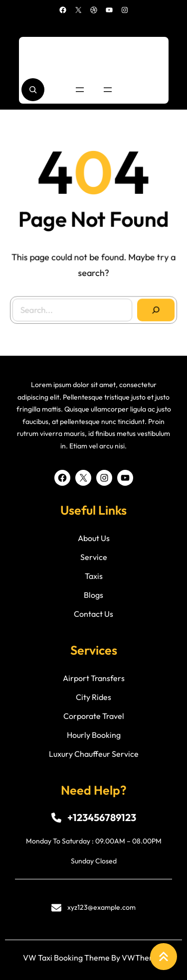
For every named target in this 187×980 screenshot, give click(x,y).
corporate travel (94, 716)
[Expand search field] (33, 90)
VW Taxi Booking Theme (66, 958)
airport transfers (94, 678)
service (94, 557)
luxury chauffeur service (94, 754)
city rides (93, 697)
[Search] (154, 308)
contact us (93, 614)
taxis (94, 576)
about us (94, 538)
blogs (93, 595)
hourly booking (94, 735)
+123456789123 (102, 817)
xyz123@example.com (101, 907)
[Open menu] (80, 90)
